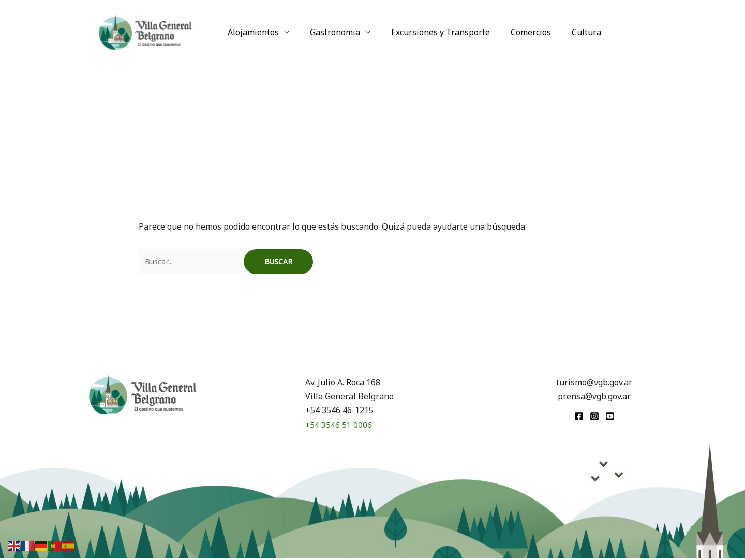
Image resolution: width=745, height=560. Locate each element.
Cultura (568, 32)
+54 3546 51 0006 (339, 426)
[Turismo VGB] (145, 31)
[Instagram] (594, 418)
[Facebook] (579, 418)
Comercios (516, 32)
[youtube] (610, 418)
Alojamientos (251, 32)
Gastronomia (329, 32)
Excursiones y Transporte (430, 32)
